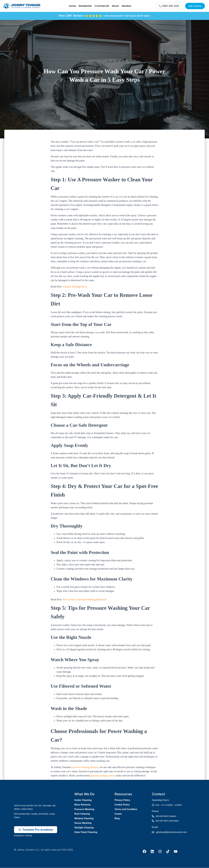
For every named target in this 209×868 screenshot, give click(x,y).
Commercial (102, 6)
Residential (85, 6)
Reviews (127, 6)
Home (72, 6)
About (115, 6)
